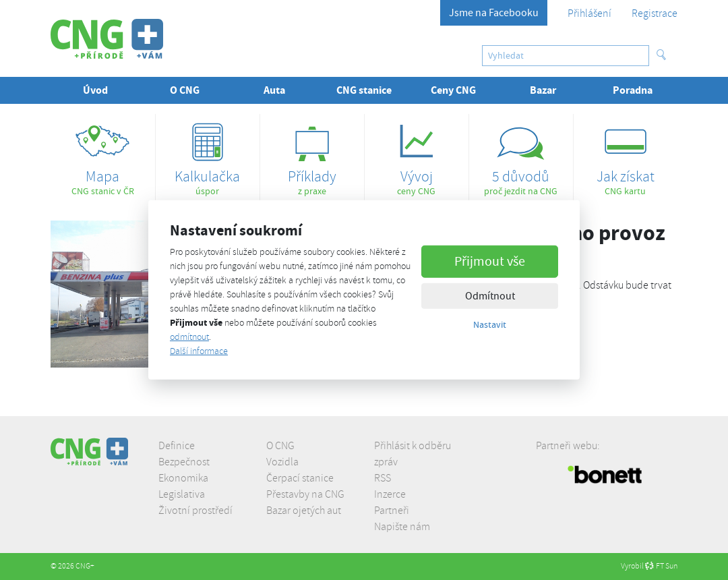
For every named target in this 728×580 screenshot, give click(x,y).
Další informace (199, 351)
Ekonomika (183, 478)
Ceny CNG (453, 90)
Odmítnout (490, 295)
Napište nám (402, 527)
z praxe (312, 155)
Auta (274, 90)
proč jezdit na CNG (521, 155)
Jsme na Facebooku (494, 13)
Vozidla (282, 462)
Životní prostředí (195, 511)
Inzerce (390, 494)
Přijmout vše (490, 261)
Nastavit (490, 324)
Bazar (543, 90)
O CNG (280, 446)
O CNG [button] (185, 90)
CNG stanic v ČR (103, 155)
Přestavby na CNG (305, 494)
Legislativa (182, 494)
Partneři (392, 511)
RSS (383, 478)
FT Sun (661, 566)
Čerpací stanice (300, 478)
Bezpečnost (184, 462)
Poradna (633, 90)
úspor (208, 155)
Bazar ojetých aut (304, 511)
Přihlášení (589, 13)
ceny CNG (417, 155)
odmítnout (189, 337)
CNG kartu (626, 155)
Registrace (655, 13)
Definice (177, 446)
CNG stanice (364, 90)
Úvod (95, 90)
